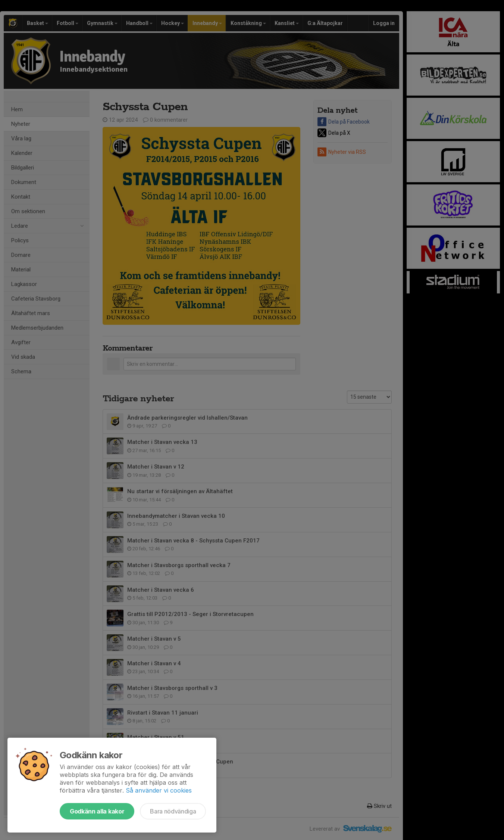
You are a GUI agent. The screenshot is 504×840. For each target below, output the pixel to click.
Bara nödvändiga (173, 811)
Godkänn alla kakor (97, 811)
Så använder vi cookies (159, 790)
